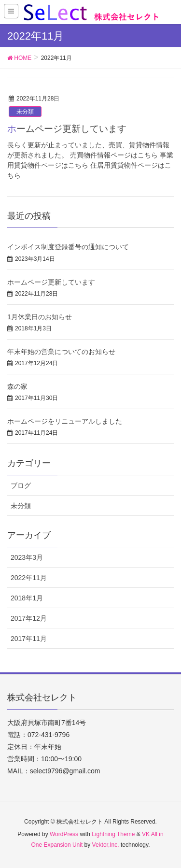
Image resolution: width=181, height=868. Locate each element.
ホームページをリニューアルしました (65, 421)
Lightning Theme (113, 834)
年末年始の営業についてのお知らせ (61, 352)
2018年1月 (27, 598)
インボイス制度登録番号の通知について (68, 247)
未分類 (25, 112)
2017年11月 (29, 639)
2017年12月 (29, 618)
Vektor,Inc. (106, 845)
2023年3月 (27, 557)
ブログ (21, 485)
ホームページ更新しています (67, 129)
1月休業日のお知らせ (40, 317)
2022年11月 (29, 578)
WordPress (64, 834)
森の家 (17, 386)
